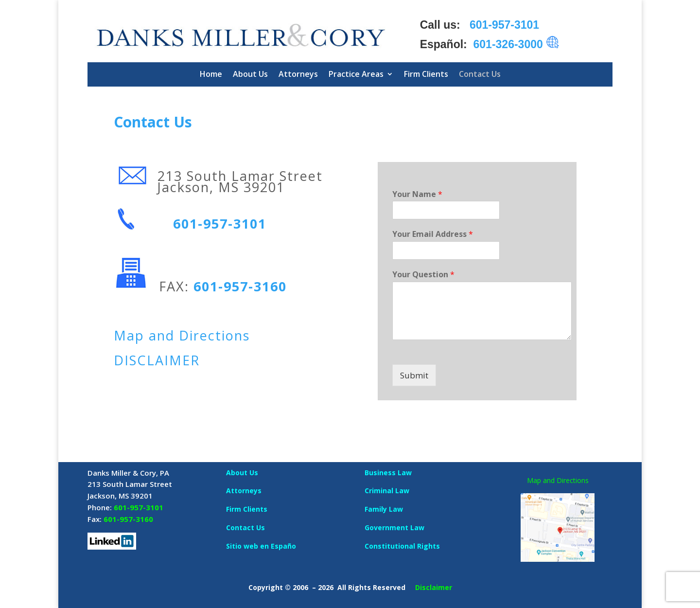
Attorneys (298, 74)
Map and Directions (182, 335)
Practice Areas (356, 74)
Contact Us (480, 74)
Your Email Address (433, 234)
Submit (414, 375)
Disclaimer (434, 587)
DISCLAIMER (157, 360)
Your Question (423, 275)
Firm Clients (426, 74)
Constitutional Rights (402, 546)
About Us (250, 74)
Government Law (394, 528)
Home (211, 74)
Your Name (417, 194)
